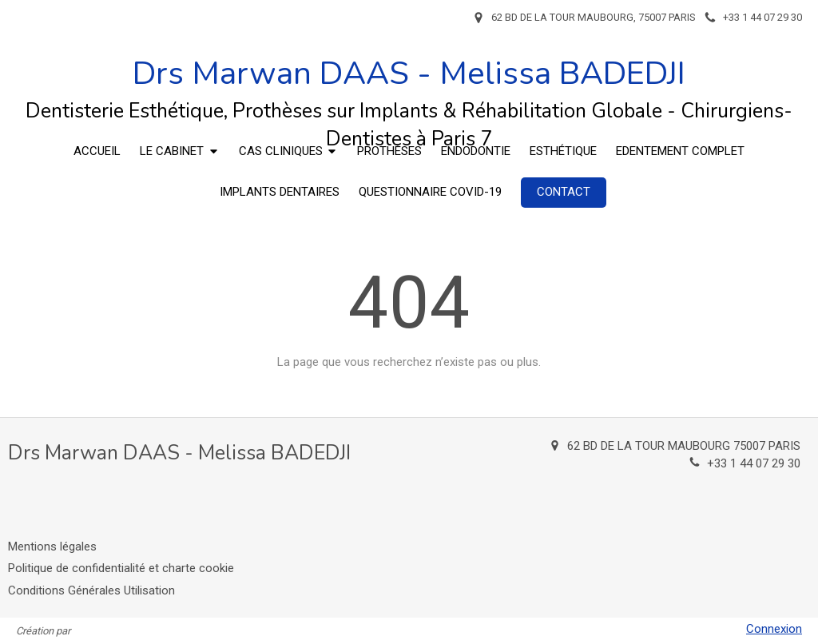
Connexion (774, 629)
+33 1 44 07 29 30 (754, 463)
